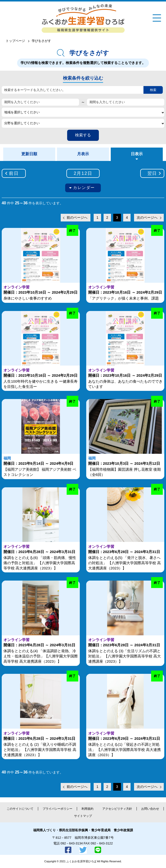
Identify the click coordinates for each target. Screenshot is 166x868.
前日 (14, 173)
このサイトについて (20, 809)
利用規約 (87, 809)
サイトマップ (83, 816)
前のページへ (77, 217)
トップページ (15, 41)
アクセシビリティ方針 (117, 809)
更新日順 (29, 154)
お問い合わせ (150, 809)
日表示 (137, 154)
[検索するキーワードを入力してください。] (73, 90)
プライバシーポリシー (57, 809)
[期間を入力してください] (40, 102)
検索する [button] (83, 135)
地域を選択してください (22, 112)
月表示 (83, 154)
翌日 (152, 173)
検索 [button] (153, 90)
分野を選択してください (22, 123)
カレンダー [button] (84, 188)
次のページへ (147, 217)
